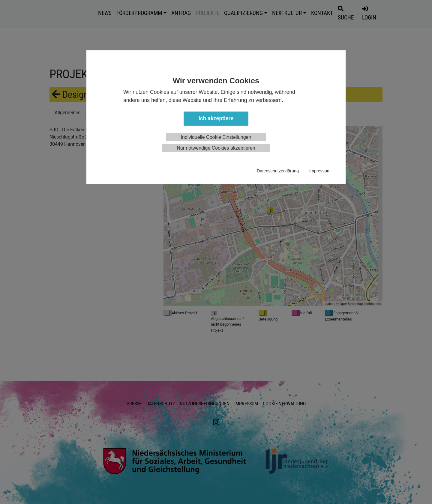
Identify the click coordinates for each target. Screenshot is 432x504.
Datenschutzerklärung (278, 171)
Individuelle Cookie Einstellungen (216, 137)
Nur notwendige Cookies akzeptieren (216, 148)
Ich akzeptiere (216, 118)
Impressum (320, 171)
